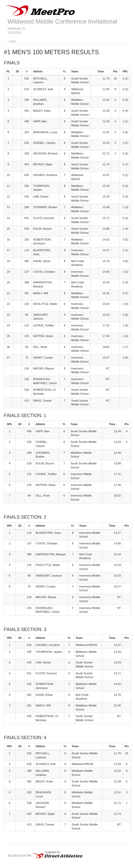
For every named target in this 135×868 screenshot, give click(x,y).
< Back (12, 41)
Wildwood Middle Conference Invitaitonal (62, 21)
